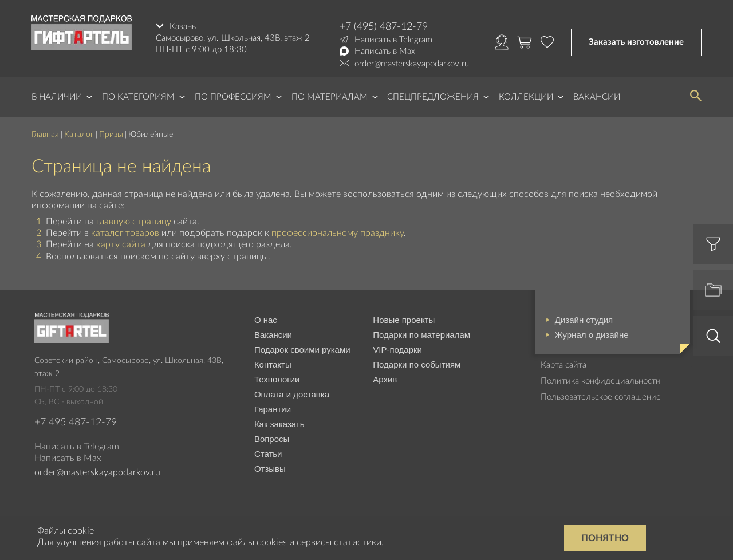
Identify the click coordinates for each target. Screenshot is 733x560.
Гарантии (273, 409)
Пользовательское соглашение (601, 397)
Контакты (273, 364)
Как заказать (279, 424)
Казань (183, 27)
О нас (266, 320)
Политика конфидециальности (601, 381)
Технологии (277, 379)
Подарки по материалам (421, 335)
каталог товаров (125, 233)
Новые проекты (404, 320)
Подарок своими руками (302, 350)
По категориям (138, 97)
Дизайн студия (584, 320)
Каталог (79, 135)
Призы (111, 135)
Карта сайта (563, 365)
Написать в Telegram (393, 40)
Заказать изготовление (636, 42)
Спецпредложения (433, 97)
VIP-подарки (397, 350)
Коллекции (526, 97)
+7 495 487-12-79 (76, 423)
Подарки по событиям (417, 364)
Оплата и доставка (292, 394)
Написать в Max (385, 51)
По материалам (330, 97)
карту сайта (121, 244)
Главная (45, 135)
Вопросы (272, 439)
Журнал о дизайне (592, 335)
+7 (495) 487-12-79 (384, 27)
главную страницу (134, 222)
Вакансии (597, 97)
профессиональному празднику (338, 233)
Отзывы (270, 469)
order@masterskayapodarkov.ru (412, 64)
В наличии (57, 97)
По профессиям (233, 97)
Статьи (268, 454)
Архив (385, 379)
